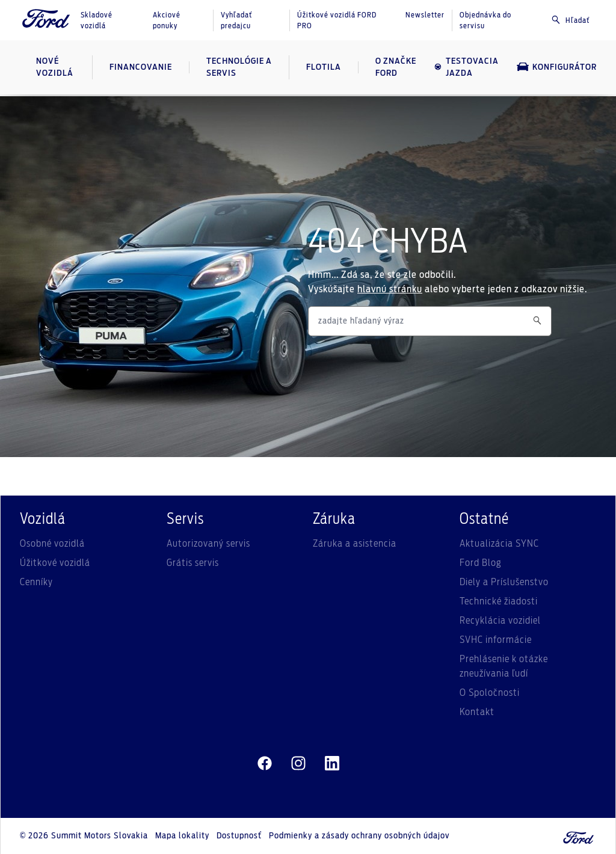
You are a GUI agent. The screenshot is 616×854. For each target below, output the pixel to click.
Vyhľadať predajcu (236, 20)
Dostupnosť (239, 836)
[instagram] (298, 764)
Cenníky (36, 582)
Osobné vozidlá (52, 544)
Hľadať (570, 20)
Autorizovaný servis (208, 544)
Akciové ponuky (167, 20)
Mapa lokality (182, 836)
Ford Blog (481, 563)
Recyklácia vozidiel (500, 621)
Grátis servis (193, 563)
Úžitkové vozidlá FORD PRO (337, 20)
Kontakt (477, 712)
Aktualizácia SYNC (499, 544)
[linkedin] (332, 764)
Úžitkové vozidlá (55, 563)
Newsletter (425, 15)
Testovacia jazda (466, 67)
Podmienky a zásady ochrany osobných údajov (359, 836)
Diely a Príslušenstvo (504, 582)
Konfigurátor (557, 67)
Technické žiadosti (499, 601)
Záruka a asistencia (355, 544)
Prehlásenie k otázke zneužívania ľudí (504, 666)
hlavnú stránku (390, 289)
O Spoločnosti (490, 693)
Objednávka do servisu (485, 20)
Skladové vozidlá (97, 20)
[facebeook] (265, 764)
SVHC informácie (496, 640)
